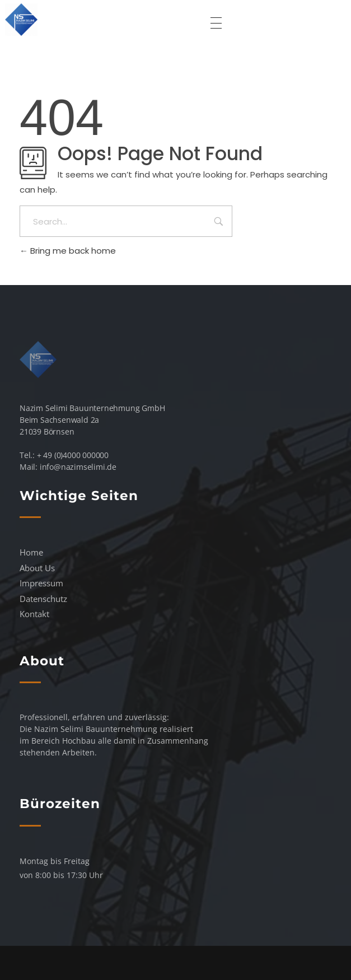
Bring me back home (68, 251)
